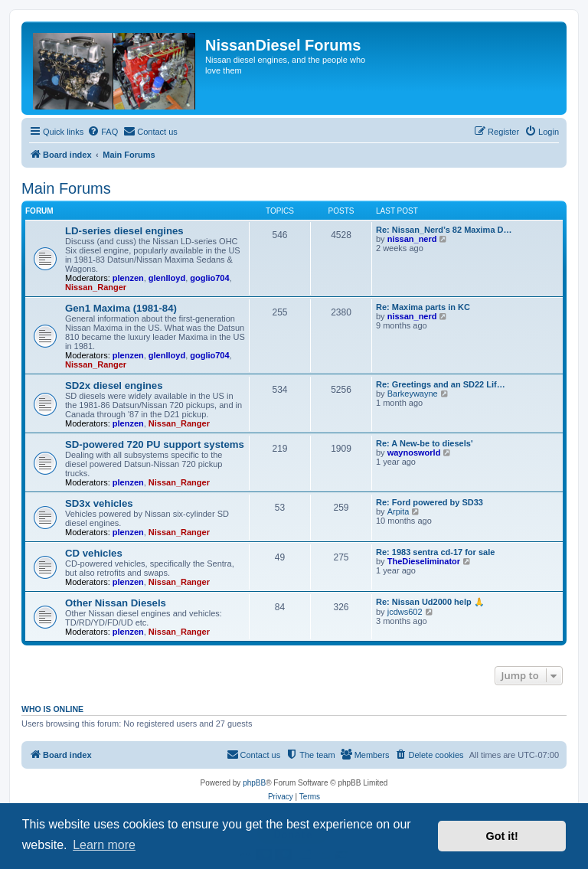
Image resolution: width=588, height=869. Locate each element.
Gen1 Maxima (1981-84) (121, 308)
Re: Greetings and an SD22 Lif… (441, 384)
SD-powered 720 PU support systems (155, 444)
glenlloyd (167, 278)
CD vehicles (94, 553)
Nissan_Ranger (96, 287)
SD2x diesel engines (114, 385)
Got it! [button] (502, 836)
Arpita (399, 511)
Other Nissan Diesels (116, 603)
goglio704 (209, 278)
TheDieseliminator (424, 561)
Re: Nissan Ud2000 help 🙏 (430, 602)
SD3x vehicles (99, 503)
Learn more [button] (104, 845)
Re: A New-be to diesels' (425, 443)
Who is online (52, 709)
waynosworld (414, 452)
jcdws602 (405, 612)
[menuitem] (103, 132)
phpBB (254, 783)
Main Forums (66, 188)
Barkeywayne (413, 394)
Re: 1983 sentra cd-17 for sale (435, 552)
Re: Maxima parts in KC (423, 307)
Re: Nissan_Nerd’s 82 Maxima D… (444, 230)
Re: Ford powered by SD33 (430, 502)
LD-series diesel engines (124, 231)
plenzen (128, 278)
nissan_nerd (412, 239)
